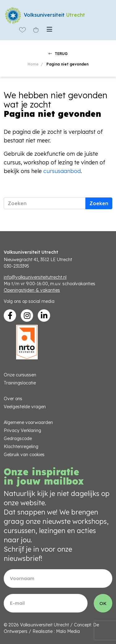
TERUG (58, 54)
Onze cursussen (20, 375)
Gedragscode (18, 439)
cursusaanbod (62, 171)
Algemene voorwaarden (28, 422)
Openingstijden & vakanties (32, 290)
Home (33, 64)
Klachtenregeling (21, 447)
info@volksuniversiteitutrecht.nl (35, 277)
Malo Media (68, 631)
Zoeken (99, 203)
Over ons (13, 399)
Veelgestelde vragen (25, 407)
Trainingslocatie (20, 383)
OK (103, 603)
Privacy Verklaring (22, 430)
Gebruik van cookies (24, 455)
